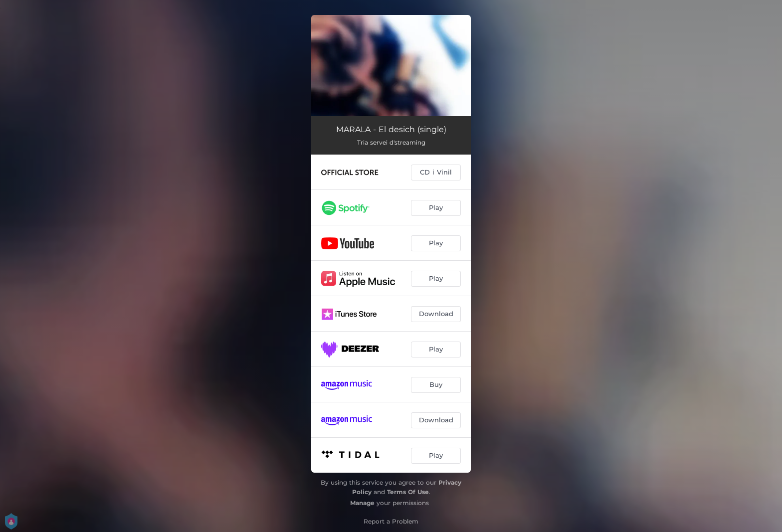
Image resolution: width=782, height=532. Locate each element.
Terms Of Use (408, 492)
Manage (362, 503)
